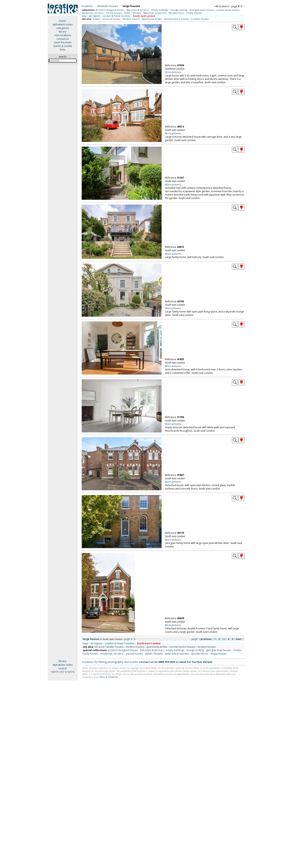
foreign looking (195, 650)
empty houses (219, 654)
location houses (207, 647)
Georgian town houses (202, 10)
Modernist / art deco (93, 13)
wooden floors (200, 654)
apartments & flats (157, 647)
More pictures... (174, 72)
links (63, 49)
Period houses (114, 13)
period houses (134, 654)
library (63, 32)
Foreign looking (179, 10)
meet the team (63, 42)
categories (63, 28)
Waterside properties (155, 13)
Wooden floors (176, 13)
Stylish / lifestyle (132, 13)
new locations (63, 35)
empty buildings (175, 650)
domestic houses (108, 6)
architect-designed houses (123, 650)
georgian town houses (219, 650)
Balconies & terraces (138, 10)
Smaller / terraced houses (106, 19)
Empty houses (194, 13)
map (84, 16)
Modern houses (131, 19)
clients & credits (63, 46)
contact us (63, 39)
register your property (63, 672)
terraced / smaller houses (109, 647)
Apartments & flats (152, 19)
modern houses (135, 647)
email (183, 662)
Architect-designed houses (110, 10)
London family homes (228, 10)
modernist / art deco (112, 654)
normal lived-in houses (182, 647)
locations (87, 6)
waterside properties (177, 654)
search (63, 668)
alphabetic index (63, 24)
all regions (95, 16)
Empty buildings (160, 10)
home (63, 21)
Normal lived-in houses (176, 19)
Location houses (200, 19)
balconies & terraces (152, 650)
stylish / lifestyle (154, 654)
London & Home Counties (117, 16)
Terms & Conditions (109, 677)
